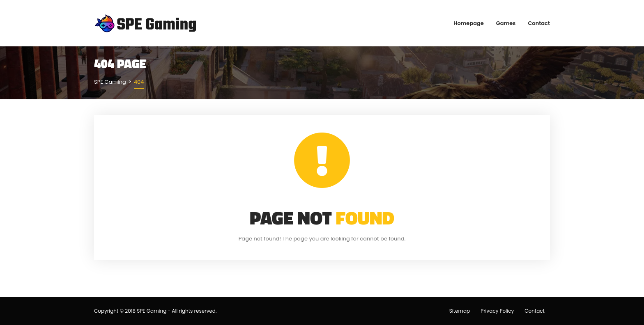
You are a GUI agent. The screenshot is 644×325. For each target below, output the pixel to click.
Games (506, 23)
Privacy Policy (497, 311)
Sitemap (460, 311)
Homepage (469, 23)
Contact (539, 23)
